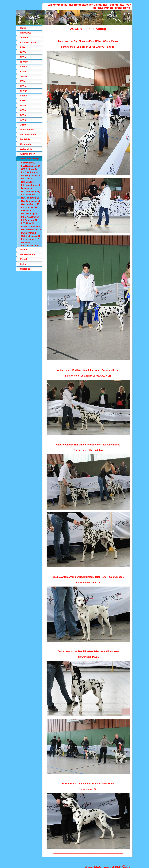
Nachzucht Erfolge (30, 159)
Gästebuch (26, 269)
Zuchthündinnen (29, 134)
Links (23, 264)
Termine (24, 38)
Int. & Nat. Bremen (30, 217)
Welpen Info (26, 149)
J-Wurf (24, 76)
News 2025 (26, 33)
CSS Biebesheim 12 (31, 236)
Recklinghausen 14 (31, 176)
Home (23, 28)
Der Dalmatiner (28, 254)
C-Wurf (24, 110)
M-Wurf (24, 62)
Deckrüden (26, 139)
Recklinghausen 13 (31, 201)
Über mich (25, 144)
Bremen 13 (26, 188)
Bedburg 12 (27, 242)
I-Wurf (23, 81)
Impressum (126, 865)
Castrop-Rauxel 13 (30, 204)
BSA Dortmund (29, 233)
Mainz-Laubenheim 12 (30, 227)
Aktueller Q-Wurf (29, 42)
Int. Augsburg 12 (29, 220)
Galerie (24, 250)
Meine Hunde (27, 130)
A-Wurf (24, 120)
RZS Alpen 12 (28, 223)
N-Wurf (24, 57)
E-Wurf (24, 101)
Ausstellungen (28, 154)
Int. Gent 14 (27, 179)
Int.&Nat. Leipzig (29, 214)
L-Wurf (24, 67)
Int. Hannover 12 (29, 207)
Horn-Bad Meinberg (31, 191)
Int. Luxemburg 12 (30, 239)
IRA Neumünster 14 (31, 166)
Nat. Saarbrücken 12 (31, 230)
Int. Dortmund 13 (29, 195)
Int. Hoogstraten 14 (31, 185)
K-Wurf (24, 72)
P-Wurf (24, 47)
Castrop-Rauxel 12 (30, 246)
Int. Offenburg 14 (29, 172)
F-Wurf (24, 96)
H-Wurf (24, 86)
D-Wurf (24, 105)
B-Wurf (24, 115)
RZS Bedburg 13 (30, 198)
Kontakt (24, 259)
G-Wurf (24, 91)
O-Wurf (24, 52)
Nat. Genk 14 (27, 182)
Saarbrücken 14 (29, 163)
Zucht (23, 125)
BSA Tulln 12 (27, 211)
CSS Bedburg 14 (29, 169)
